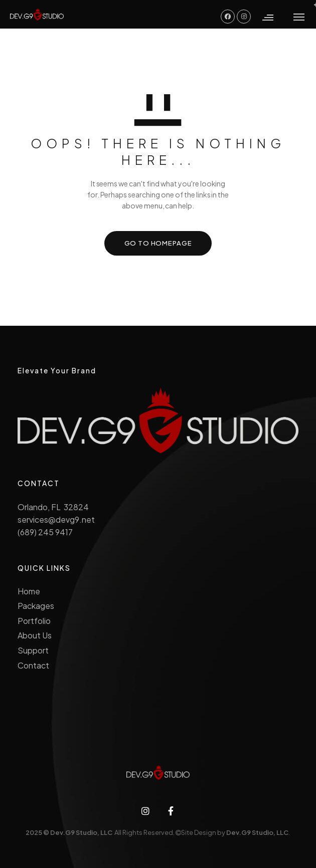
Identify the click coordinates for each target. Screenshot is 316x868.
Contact (33, 665)
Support (33, 650)
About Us (35, 635)
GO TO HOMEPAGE (158, 243)
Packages (36, 606)
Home (29, 591)
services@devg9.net (56, 519)
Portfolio (34, 621)
